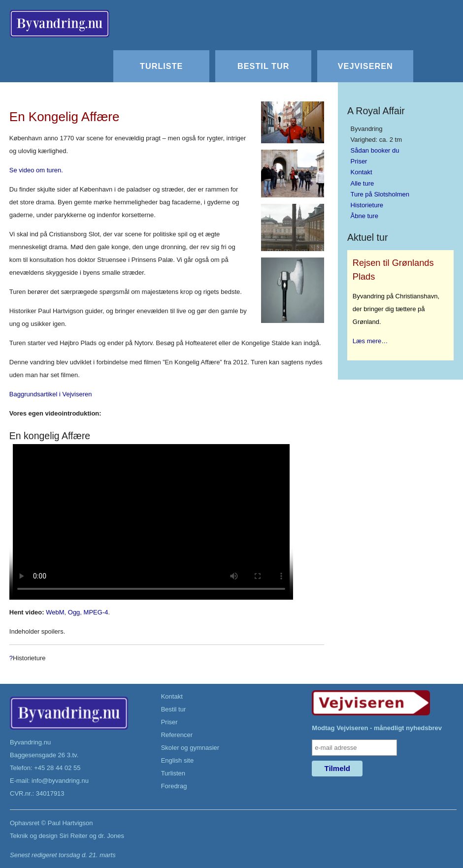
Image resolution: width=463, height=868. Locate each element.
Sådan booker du (375, 150)
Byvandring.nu (30, 742)
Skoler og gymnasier (190, 748)
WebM (55, 612)
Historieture (367, 205)
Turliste (161, 66)
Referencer (177, 735)
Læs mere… (370, 341)
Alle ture (363, 183)
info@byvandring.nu (60, 781)
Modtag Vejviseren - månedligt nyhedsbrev (377, 728)
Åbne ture (364, 216)
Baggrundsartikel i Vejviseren (51, 394)
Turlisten (173, 773)
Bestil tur (263, 66)
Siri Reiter (73, 836)
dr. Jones (111, 836)
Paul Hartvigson (70, 823)
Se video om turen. (36, 170)
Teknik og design (34, 836)
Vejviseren (365, 66)
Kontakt (362, 172)
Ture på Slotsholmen (380, 194)
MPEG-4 (96, 612)
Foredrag (174, 786)
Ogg (74, 612)
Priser (359, 161)
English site (177, 760)
